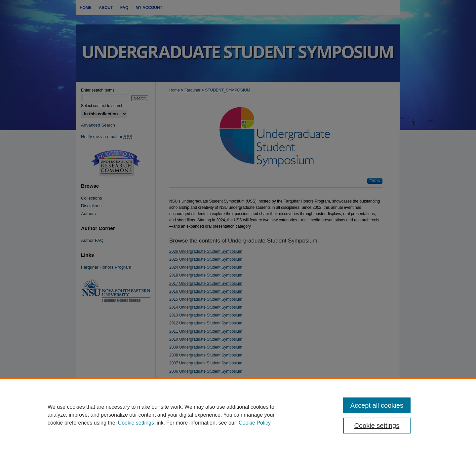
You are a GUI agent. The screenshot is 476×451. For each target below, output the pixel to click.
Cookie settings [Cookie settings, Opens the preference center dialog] (377, 426)
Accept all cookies (377, 405)
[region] (238, 415)
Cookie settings (136, 423)
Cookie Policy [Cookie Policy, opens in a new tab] (255, 423)
